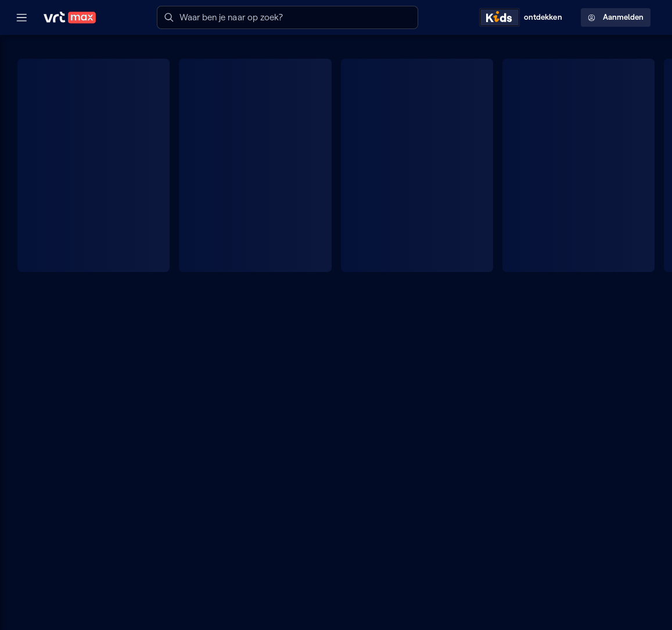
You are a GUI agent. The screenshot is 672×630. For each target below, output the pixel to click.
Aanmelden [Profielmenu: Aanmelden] (616, 17)
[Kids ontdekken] (523, 17)
